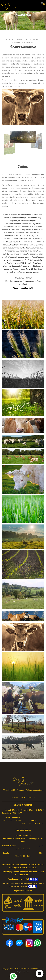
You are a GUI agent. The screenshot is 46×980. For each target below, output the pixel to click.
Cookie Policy (25, 972)
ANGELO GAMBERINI (23, 278)
